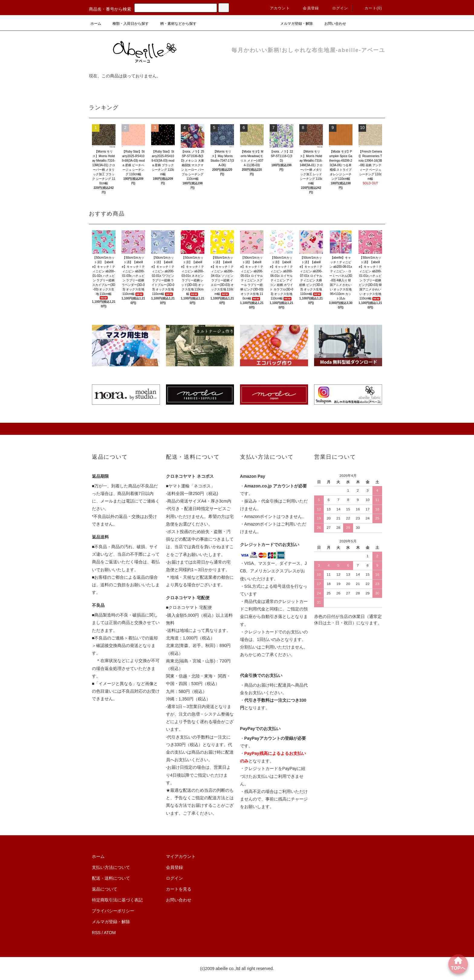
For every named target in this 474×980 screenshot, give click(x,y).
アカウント (276, 8)
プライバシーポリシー (113, 911)
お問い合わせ (332, 24)
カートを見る (179, 889)
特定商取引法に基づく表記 (117, 900)
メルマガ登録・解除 (293, 24)
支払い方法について (111, 867)
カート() (370, 8)
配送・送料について (111, 878)
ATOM (110, 933)
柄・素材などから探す (175, 24)
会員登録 (307, 8)
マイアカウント (181, 856)
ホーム (96, 24)
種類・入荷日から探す (127, 24)
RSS (96, 933)
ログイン (337, 8)
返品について (105, 889)
